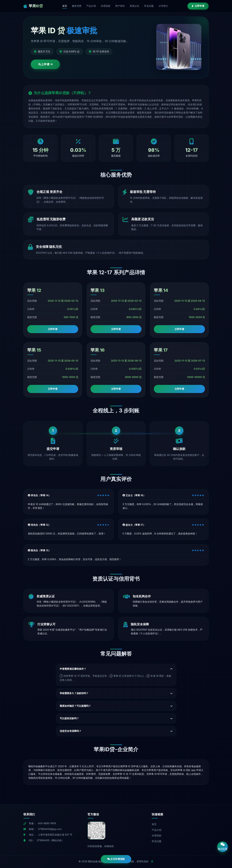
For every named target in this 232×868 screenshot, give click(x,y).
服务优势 (77, 6)
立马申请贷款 (116, 859)
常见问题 (149, 6)
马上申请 (45, 64)
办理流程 (106, 6)
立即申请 (198, 6)
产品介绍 (91, 6)
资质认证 (134, 6)
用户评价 (120, 6)
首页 (65, 6)
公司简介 (163, 6)
